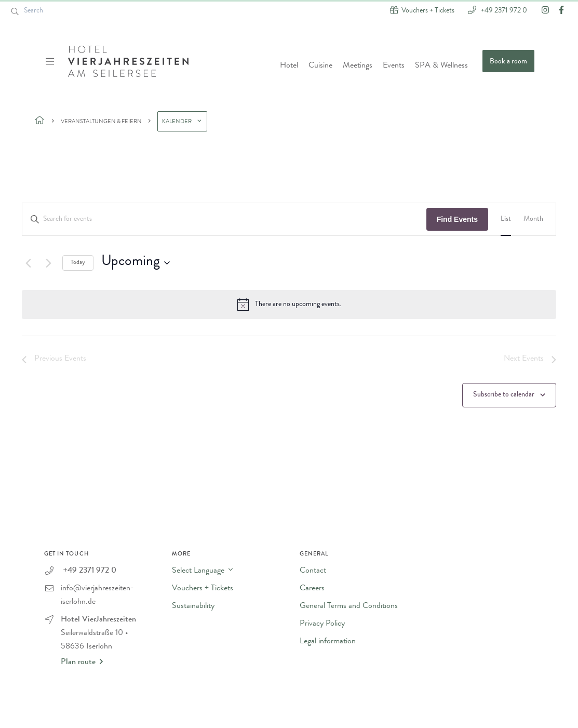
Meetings (358, 66)
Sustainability (193, 606)
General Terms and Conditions (349, 606)
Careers (312, 589)
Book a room (508, 62)
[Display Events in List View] (506, 220)
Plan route (82, 662)
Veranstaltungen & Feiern (101, 122)
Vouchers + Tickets (203, 589)
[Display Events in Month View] (533, 220)
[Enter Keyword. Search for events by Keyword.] (224, 220)
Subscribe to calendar (504, 395)
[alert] (289, 305)
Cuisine (320, 66)
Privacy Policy (322, 624)
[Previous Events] (28, 263)
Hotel (289, 66)
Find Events (457, 219)
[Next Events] (48, 263)
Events (394, 66)
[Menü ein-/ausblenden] (51, 61)
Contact (313, 571)
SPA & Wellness (441, 66)
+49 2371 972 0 (503, 10)
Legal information (328, 642)
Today (78, 263)
